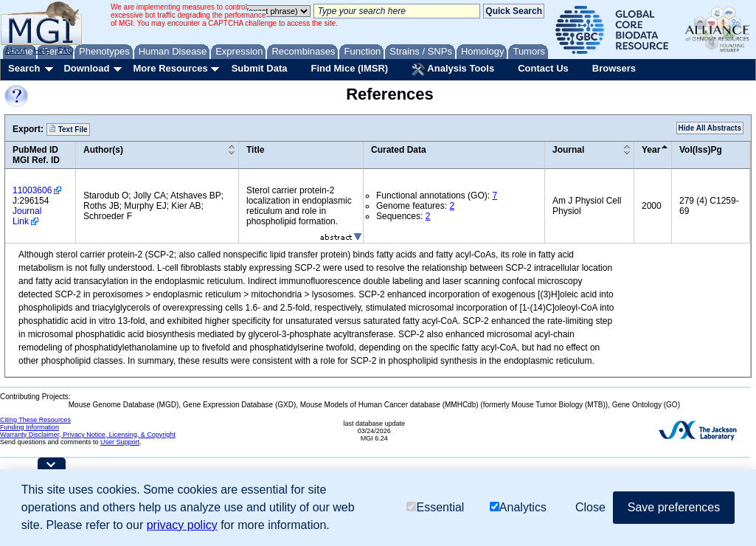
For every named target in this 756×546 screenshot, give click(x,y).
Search (24, 68)
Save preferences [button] (674, 507)
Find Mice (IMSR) (349, 68)
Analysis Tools (453, 69)
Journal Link (27, 216)
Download (86, 68)
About (16, 50)
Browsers (614, 68)
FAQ (66, 50)
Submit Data (260, 68)
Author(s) (103, 150)
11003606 (32, 190)
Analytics (518, 507)
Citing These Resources (35, 420)
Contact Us (543, 68)
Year (651, 150)
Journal (568, 150)
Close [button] (590, 507)
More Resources (170, 68)
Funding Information (30, 427)
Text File (68, 129)
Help (42, 50)
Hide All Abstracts (710, 128)
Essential (435, 507)
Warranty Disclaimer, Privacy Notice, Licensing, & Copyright (88, 435)
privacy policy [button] (182, 525)
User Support (120, 442)
